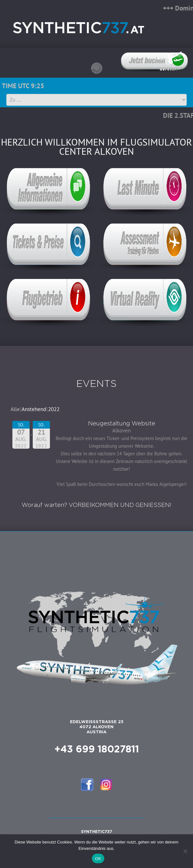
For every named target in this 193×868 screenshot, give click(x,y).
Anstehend (34, 409)
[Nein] (185, 851)
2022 (54, 409)
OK (98, 859)
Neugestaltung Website (122, 424)
